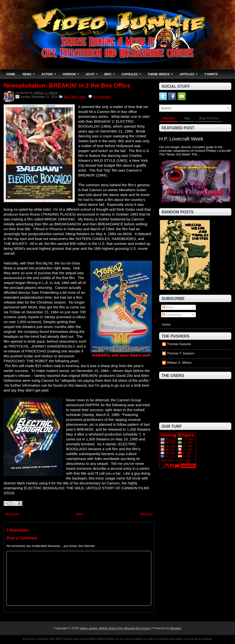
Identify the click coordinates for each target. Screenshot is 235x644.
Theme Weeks (162, 73)
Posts (168, 307)
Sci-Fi (93, 73)
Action (50, 73)
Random (169, 118)
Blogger (176, 628)
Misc (111, 73)
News (30, 73)
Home (11, 74)
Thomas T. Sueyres (181, 353)
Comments (172, 315)
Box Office (71, 97)
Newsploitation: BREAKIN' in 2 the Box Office (67, 86)
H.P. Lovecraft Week (181, 139)
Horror (72, 73)
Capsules (133, 73)
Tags (187, 118)
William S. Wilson (46, 93)
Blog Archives (209, 118)
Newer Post (12, 514)
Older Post (146, 514)
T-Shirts (211, 74)
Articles (190, 73)
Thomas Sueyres (179, 344)
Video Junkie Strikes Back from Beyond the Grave (115, 628)
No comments (102, 97)
